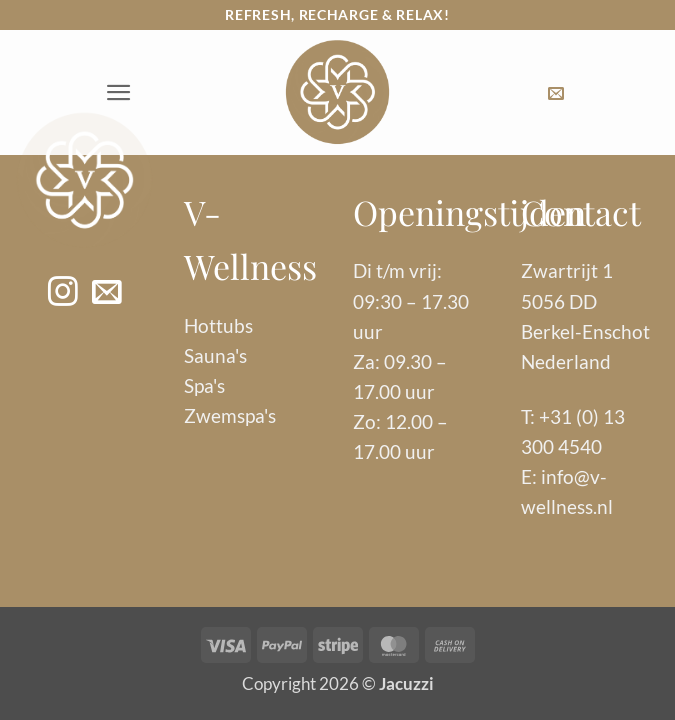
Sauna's (215, 355)
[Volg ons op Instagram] (62, 293)
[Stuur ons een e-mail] (106, 293)
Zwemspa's (230, 415)
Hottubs (218, 325)
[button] (118, 92)
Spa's (204, 385)
